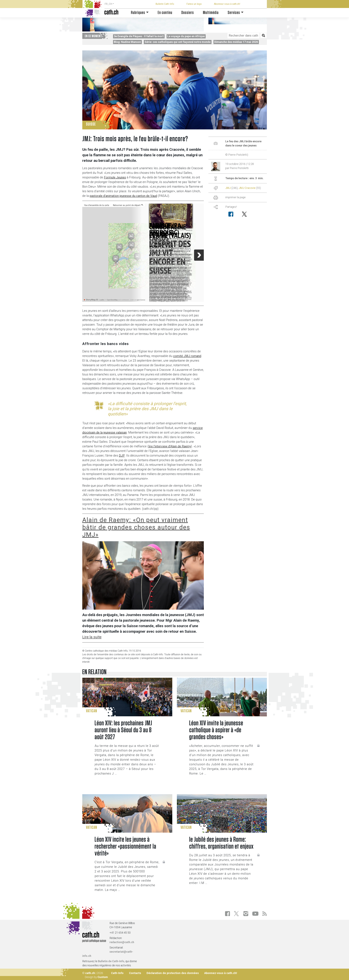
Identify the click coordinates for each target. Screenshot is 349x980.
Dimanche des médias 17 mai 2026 (236, 42)
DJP (122, 455)
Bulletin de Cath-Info (111, 961)
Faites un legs (194, 4)
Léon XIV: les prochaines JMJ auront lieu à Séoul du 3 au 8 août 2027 (123, 730)
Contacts (135, 973)
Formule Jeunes (115, 177)
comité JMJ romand (187, 356)
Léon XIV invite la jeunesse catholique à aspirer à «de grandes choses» (216, 730)
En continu (165, 13)
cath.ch (90, 973)
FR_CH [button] (108, 4)
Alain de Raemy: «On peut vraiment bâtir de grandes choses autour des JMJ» (136, 527)
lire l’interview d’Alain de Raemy (170, 446)
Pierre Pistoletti (239, 168)
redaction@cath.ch (122, 942)
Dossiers (188, 13)
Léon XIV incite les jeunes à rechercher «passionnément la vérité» (125, 847)
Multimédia (211, 13)
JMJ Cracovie (247, 188)
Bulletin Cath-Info (165, 4)
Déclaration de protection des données (173, 973)
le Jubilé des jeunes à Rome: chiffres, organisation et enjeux (221, 843)
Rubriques (138, 13)
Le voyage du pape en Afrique (186, 36)
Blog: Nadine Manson (127, 42)
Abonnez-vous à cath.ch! (227, 4)
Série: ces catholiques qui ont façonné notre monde (178, 42)
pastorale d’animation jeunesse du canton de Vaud (123, 196)
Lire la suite (92, 637)
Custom (103, 977)
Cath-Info (117, 973)
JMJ (228, 188)
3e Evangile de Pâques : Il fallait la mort (139, 36)
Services (234, 13)
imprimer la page (235, 197)
